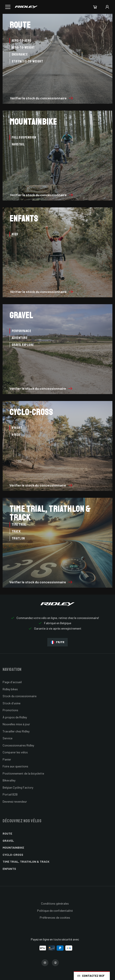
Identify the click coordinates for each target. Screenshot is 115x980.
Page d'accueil (12, 682)
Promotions (10, 710)
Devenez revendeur (15, 801)
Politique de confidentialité (55, 911)
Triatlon (18, 538)
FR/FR (57, 642)
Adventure (20, 338)
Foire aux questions (15, 766)
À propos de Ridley (15, 717)
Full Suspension (24, 137)
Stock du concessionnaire (20, 696)
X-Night (17, 428)
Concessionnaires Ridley (18, 745)
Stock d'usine (11, 703)
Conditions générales (55, 903)
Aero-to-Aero (22, 41)
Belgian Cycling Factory (18, 787)
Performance (21, 331)
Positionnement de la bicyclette (23, 773)
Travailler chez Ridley (16, 731)
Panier (7, 759)
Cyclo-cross (13, 855)
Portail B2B (10, 794)
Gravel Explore (23, 345)
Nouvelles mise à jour (16, 724)
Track (16, 531)
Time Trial (19, 525)
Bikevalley (9, 780)
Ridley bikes (10, 689)
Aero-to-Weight (23, 48)
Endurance (20, 54)
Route (7, 833)
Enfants (9, 869)
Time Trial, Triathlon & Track (26, 861)
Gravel (8, 841)
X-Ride (16, 435)
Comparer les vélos (15, 752)
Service (7, 738)
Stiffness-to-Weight (27, 61)
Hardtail (18, 144)
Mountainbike (13, 847)
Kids (15, 234)
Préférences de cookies (55, 917)
